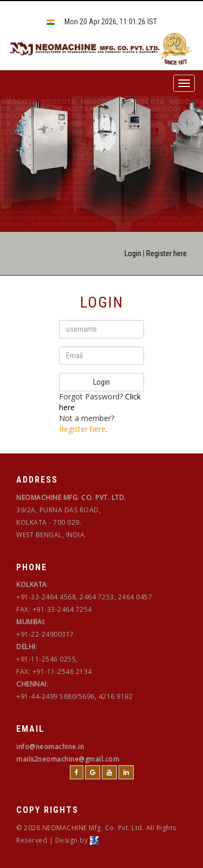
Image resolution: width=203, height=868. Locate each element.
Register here (166, 253)
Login (133, 253)
